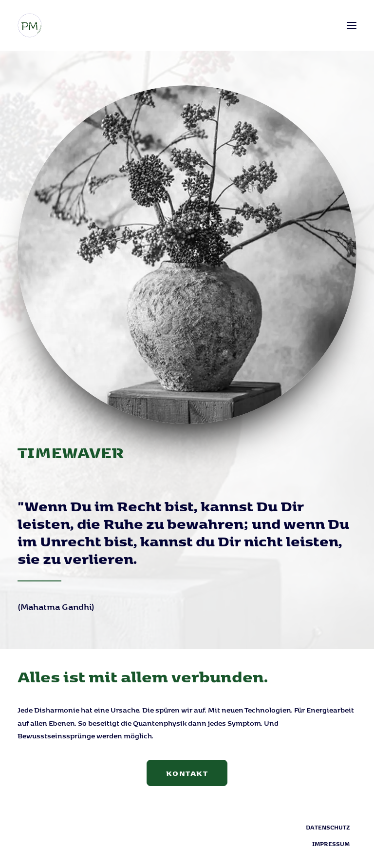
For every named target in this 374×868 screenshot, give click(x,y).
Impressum (331, 844)
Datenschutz (328, 827)
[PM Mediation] (30, 25)
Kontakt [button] (187, 773)
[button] (352, 25)
